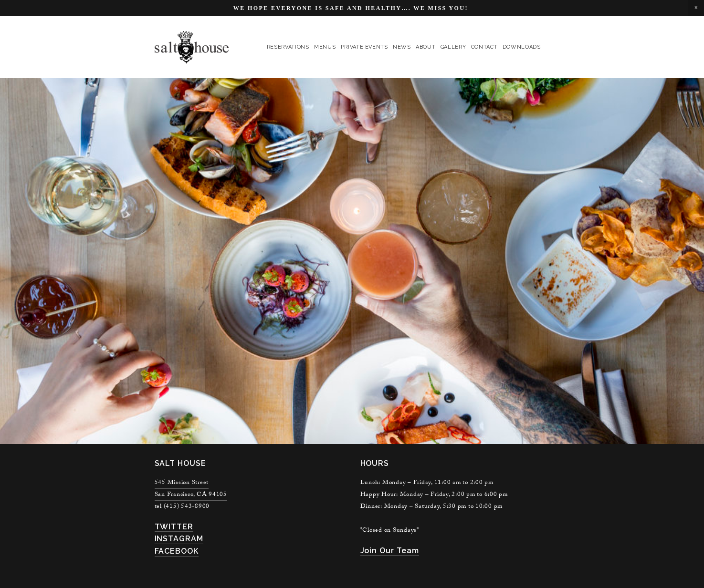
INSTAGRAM (179, 539)
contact (484, 47)
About (426, 47)
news (402, 47)
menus (325, 47)
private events (364, 47)
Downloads (522, 47)
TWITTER (174, 527)
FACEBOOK (177, 551)
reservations (288, 47)
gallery (453, 47)
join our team (390, 551)
